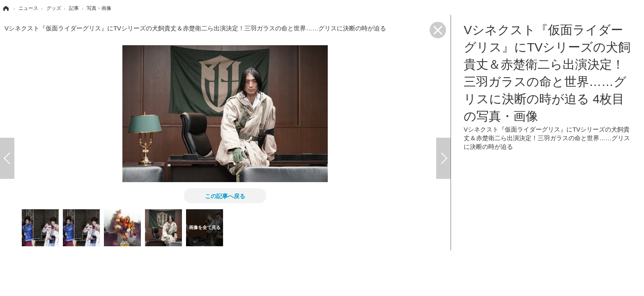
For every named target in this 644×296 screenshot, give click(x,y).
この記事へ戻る (225, 196)
